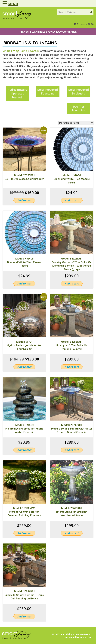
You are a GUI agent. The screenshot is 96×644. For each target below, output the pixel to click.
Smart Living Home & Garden (21, 51)
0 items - (85, 24)
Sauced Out (86, 637)
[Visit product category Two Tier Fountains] (78, 108)
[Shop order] (76, 123)
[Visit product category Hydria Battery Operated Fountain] (18, 93)
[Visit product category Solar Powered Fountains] (48, 92)
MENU (13, 4)
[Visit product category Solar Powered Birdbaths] (78, 92)
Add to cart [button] (24, 200)
